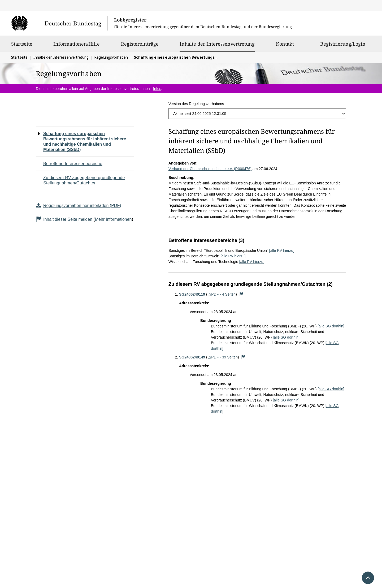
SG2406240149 (192, 357)
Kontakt (285, 46)
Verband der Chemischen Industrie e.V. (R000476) (210, 169)
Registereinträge (140, 46)
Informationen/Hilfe (77, 46)
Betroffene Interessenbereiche (73, 164)
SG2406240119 (192, 294)
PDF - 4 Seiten (222, 294)
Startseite (22, 46)
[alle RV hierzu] (282, 250)
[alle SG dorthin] (331, 326)
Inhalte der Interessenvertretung (217, 44)
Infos (157, 89)
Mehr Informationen (113, 219)
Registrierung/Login (343, 46)
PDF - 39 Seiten (223, 357)
